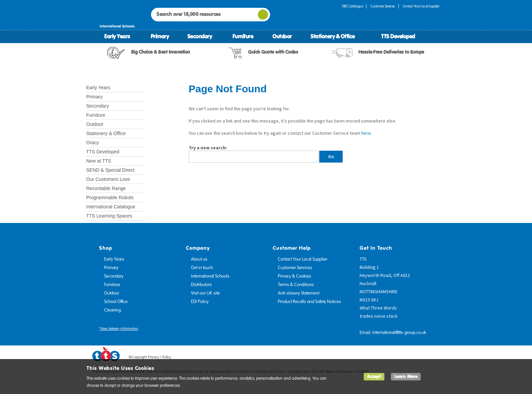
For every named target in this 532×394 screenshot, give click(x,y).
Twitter (409, 358)
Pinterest (422, 358)
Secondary (200, 36)
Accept (374, 377)
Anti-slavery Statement (299, 293)
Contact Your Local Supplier (421, 6)
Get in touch (202, 268)
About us (199, 259)
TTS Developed (398, 36)
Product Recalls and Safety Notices (309, 302)
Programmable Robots (110, 198)
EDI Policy (200, 302)
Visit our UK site (205, 293)
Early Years (117, 36)
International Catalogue (111, 207)
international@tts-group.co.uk (399, 333)
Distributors (201, 285)
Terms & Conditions (296, 285)
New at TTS (99, 161)
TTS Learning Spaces (109, 216)
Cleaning (112, 310)
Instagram (435, 358)
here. (367, 133)
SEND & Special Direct (110, 170)
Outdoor (282, 36)
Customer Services (383, 6)
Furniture (243, 36)
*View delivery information (119, 329)
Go (331, 156)
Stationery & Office (333, 36)
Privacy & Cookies (294, 276)
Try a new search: (208, 148)
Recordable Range (106, 188)
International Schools (210, 276)
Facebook (396, 358)
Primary (160, 36)
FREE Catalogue (352, 6)
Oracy (92, 143)
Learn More (406, 377)
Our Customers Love (108, 179)
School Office (116, 302)
